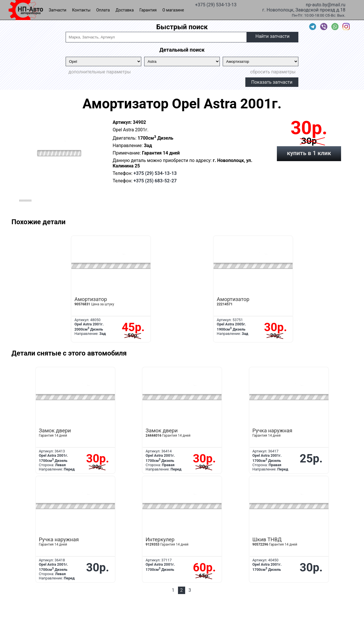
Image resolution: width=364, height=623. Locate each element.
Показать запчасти (272, 82)
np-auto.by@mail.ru (326, 4)
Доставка (125, 10)
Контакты (81, 10)
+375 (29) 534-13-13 (216, 4)
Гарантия (148, 10)
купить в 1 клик (309, 153)
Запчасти (57, 10)
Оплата (103, 10)
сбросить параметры (273, 72)
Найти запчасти (272, 36)
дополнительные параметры (100, 72)
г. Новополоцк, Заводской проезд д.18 (304, 9)
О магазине (173, 10)
